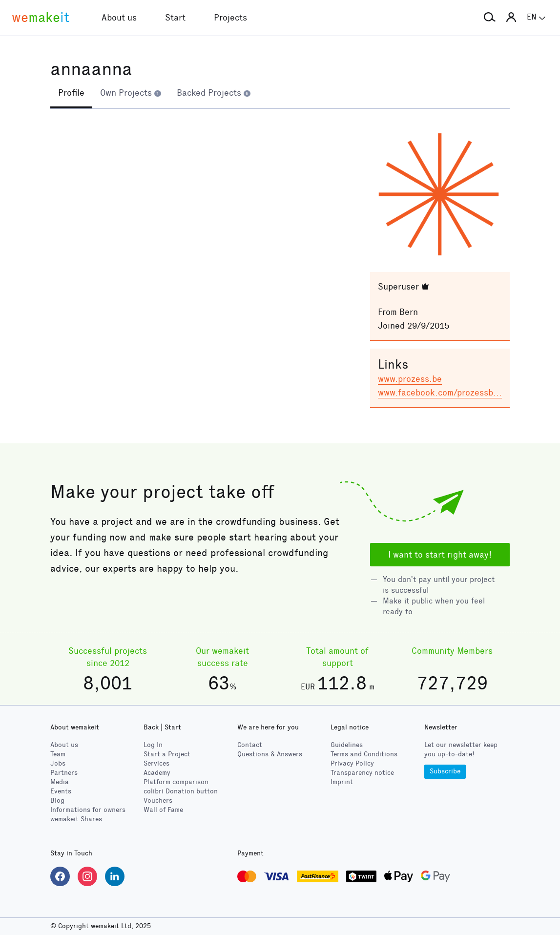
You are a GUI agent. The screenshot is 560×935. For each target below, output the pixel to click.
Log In (153, 745)
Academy (157, 773)
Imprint (342, 782)
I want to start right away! (440, 555)
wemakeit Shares (76, 819)
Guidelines (347, 745)
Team (58, 754)
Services (156, 763)
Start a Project (167, 754)
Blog (57, 800)
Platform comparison (176, 782)
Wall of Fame (163, 810)
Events (61, 791)
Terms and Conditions (364, 754)
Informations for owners (88, 810)
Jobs (58, 763)
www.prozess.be (410, 379)
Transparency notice (362, 773)
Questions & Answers (270, 754)
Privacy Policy (352, 763)
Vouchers (158, 800)
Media (60, 782)
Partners (64, 773)
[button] (490, 18)
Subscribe (445, 771)
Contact (250, 745)
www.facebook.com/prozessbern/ (444, 393)
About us (64, 745)
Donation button (181, 791)
